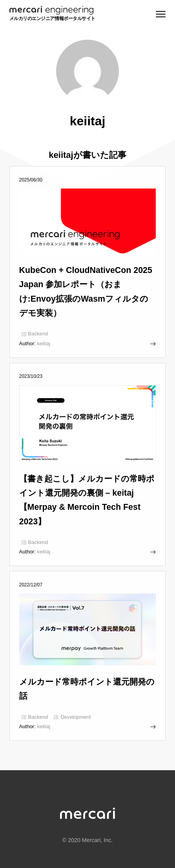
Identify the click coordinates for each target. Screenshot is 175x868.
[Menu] (160, 14)
